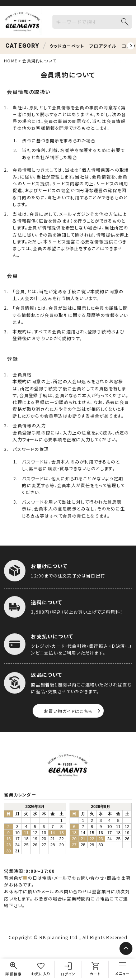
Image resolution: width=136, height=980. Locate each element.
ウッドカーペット (67, 46)
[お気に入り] (41, 969)
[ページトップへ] (126, 948)
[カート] (95, 969)
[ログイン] (68, 969)
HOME (10, 61)
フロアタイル (103, 46)
